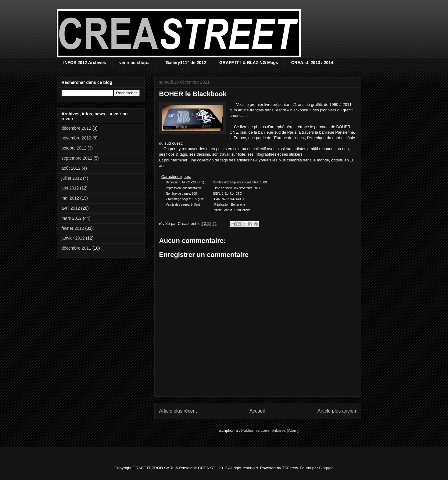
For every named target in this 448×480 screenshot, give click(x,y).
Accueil (257, 411)
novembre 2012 (76, 138)
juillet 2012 (72, 178)
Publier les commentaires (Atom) (270, 430)
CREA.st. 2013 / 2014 (312, 63)
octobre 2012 (74, 148)
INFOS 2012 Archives (85, 63)
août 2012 (71, 168)
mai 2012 (70, 198)
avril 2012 (71, 208)
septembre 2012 (77, 158)
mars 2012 (72, 218)
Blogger (326, 468)
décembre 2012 (76, 128)
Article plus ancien (337, 411)
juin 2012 (70, 188)
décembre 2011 (76, 248)
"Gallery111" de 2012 (185, 63)
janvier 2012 (73, 238)
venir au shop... (135, 63)
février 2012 (73, 228)
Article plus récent (178, 411)
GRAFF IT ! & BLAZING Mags (249, 63)
